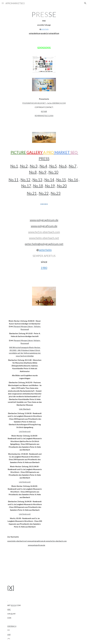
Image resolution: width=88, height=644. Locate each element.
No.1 (14, 166)
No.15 (61, 180)
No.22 (44, 193)
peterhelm (45, 29)
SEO (74, 152)
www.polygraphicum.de (44, 220)
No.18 (38, 186)
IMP (9, 635)
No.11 (14, 180)
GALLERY (35, 152)
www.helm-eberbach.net (44, 238)
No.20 (62, 186)
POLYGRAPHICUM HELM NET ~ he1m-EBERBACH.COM (44, 103)
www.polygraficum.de (44, 226)
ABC (9, 610)
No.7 (73, 166)
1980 (44, 268)
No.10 (53, 172)
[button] (3, 3)
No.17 (26, 186)
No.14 (49, 180)
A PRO (48, 152)
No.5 (53, 166)
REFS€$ (44, 112)
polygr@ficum (54, 33)
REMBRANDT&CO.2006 (44, 116)
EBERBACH (12, 626)
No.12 (25, 180)
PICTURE (18, 152)
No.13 (37, 180)
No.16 (73, 180)
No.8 (33, 172)
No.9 (43, 172)
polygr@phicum (35, 33)
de (12, 614)
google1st (45, 33)
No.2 (24, 166)
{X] (11, 588)
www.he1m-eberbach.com (44, 232)
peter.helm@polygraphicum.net (44, 244)
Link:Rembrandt (25, 431)
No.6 (63, 166)
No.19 (50, 186)
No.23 (56, 193)
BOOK (14, 605)
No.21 (32, 193)
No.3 (34, 166)
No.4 (43, 166)
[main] (44, 23)
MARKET (62, 152)
